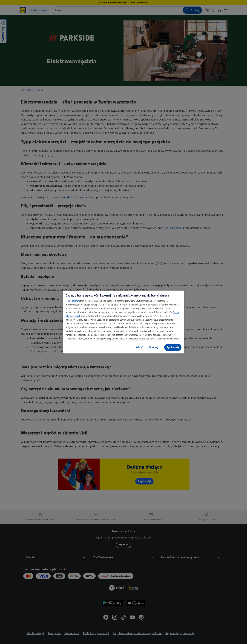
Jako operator (72, 301)
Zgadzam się (173, 347)
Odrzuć (140, 347)
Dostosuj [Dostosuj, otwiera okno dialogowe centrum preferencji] (154, 347)
